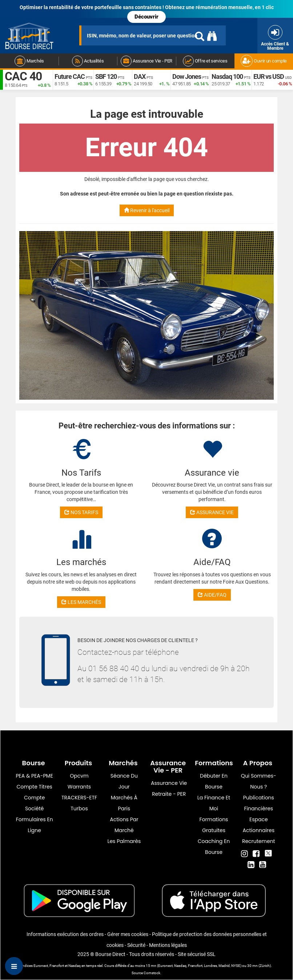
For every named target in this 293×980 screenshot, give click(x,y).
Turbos (79, 808)
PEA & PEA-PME (35, 776)
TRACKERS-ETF (79, 798)
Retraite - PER (169, 794)
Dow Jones (187, 76)
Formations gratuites (214, 825)
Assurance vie (169, 783)
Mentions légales (168, 945)
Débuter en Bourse (214, 781)
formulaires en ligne (35, 825)
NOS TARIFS (81, 512)
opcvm (79, 776)
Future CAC (70, 76)
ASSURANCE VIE (212, 512)
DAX (140, 76)
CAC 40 (23, 76)
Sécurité (136, 945)
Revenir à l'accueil (147, 210)
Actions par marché (124, 825)
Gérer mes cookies (128, 934)
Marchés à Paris (124, 803)
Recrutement (259, 841)
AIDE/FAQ (212, 595)
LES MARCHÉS (81, 602)
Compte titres (34, 787)
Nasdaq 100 (227, 76)
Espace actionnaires (259, 825)
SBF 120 (106, 76)
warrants (79, 787)
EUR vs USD (269, 76)
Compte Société (34, 803)
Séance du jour (124, 781)
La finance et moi (214, 803)
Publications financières (259, 803)
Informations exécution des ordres (65, 934)
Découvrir (146, 17)
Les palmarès (124, 841)
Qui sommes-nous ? (259, 781)
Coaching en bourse (214, 847)
